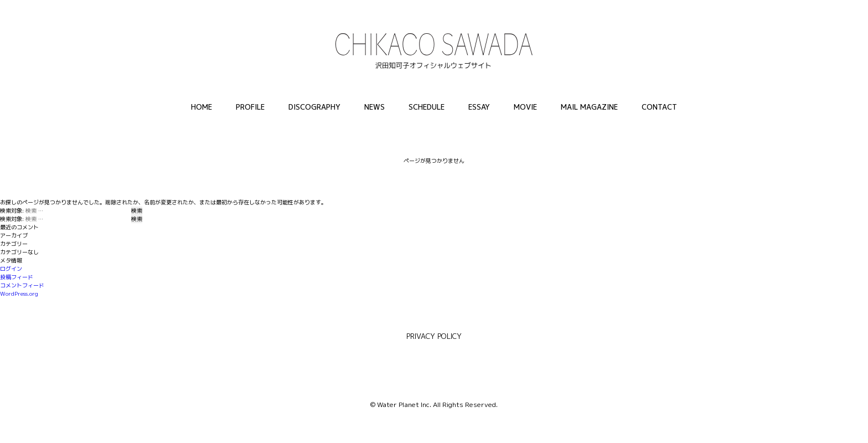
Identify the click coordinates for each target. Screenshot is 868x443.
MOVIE (525, 107)
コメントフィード (22, 285)
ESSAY (479, 107)
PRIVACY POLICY (434, 336)
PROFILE (250, 107)
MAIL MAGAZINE (589, 107)
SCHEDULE (427, 107)
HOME (201, 107)
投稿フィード (17, 277)
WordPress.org (19, 293)
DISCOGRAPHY (314, 107)
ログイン (11, 269)
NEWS (374, 107)
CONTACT (659, 107)
